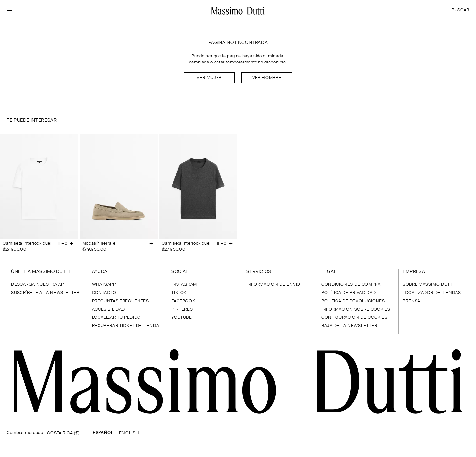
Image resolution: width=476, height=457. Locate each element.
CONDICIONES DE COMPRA (351, 285)
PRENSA (412, 301)
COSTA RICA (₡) (63, 433)
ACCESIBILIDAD (108, 309)
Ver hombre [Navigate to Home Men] (267, 78)
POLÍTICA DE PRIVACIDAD (348, 293)
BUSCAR (460, 10)
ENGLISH (129, 433)
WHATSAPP (104, 285)
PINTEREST (183, 309)
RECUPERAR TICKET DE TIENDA (126, 326)
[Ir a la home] (238, 11)
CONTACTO (104, 293)
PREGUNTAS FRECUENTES (120, 301)
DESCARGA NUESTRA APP (39, 285)
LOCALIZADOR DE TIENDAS (432, 293)
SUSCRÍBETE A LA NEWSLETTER (45, 293)
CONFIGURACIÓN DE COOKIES (354, 318)
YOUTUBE (181, 318)
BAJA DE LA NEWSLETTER (349, 326)
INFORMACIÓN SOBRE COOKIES (356, 309)
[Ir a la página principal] (238, 381)
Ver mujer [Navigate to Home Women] (209, 78)
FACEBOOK (183, 301)
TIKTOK (179, 293)
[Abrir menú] (11, 11)
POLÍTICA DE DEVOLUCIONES (353, 301)
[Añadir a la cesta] (72, 244)
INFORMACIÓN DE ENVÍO (273, 285)
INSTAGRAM (184, 285)
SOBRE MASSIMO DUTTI (428, 285)
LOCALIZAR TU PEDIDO (116, 318)
